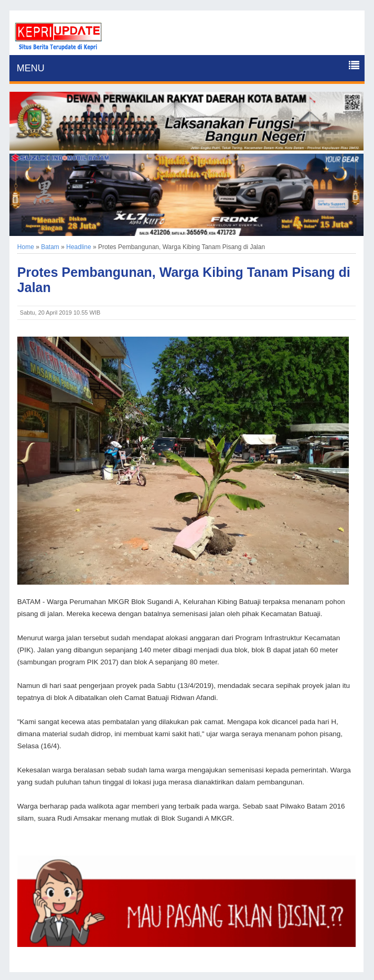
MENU (31, 68)
